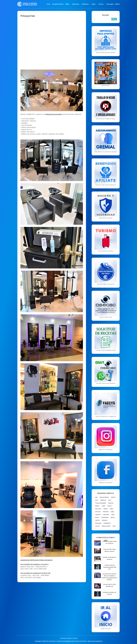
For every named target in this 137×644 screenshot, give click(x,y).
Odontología (105, 517)
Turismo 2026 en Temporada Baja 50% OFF (109, 567)
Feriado (106, 509)
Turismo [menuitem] (101, 4)
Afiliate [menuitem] (117, 4)
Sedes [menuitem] (67, 4)
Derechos (111, 503)
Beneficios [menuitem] (85, 4)
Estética (97, 506)
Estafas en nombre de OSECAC (109, 593)
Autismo (113, 497)
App (96, 497)
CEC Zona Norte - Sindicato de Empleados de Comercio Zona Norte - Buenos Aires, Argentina (74, 641)
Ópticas (113, 517)
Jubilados (98, 515)
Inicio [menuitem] (48, 4)
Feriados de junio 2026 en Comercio (109, 542)
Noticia (97, 517)
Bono (110, 500)
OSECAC (97, 520)
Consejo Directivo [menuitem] (58, 4)
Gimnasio (98, 512)
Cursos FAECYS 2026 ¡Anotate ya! (109, 585)
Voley (114, 526)
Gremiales (106, 512)
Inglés (112, 512)
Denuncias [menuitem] (76, 4)
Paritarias (105, 520)
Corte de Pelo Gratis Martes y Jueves (109, 550)
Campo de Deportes (101, 503)
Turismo (97, 526)
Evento (104, 506)
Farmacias (98, 509)
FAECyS (110, 506)
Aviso (97, 500)
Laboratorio (106, 515)
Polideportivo (107, 523)
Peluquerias (98, 523)
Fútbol (112, 509)
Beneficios (103, 500)
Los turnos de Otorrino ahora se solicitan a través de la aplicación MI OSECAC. (109, 577)
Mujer (113, 515)
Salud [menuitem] (93, 4)
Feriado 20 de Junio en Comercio (109, 558)
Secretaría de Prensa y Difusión (69, 638)
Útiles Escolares (106, 526)
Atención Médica (104, 497)
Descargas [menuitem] (110, 4)
